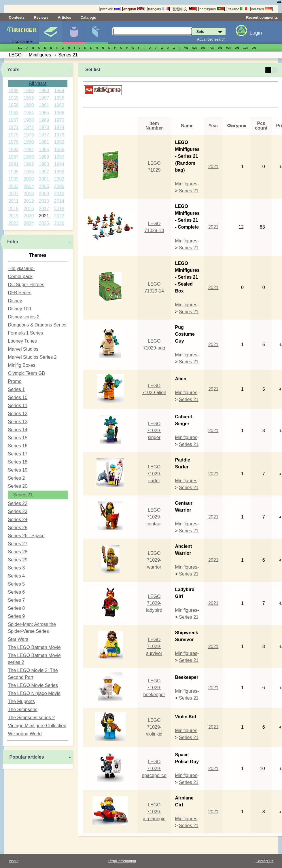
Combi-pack (20, 277)
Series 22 (18, 503)
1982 (59, 142)
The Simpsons (23, 710)
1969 (44, 120)
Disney (15, 301)
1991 (14, 164)
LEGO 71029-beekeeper (154, 688)
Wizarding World (25, 734)
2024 (29, 223)
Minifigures (74, 33)
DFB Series (20, 293)
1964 (29, 113)
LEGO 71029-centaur (154, 517)
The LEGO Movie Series (33, 685)
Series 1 (17, 389)
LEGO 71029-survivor (154, 646)
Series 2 (17, 478)
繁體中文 (184, 9)
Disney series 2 (24, 317)
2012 (29, 201)
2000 (29, 179)
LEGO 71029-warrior (154, 560)
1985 (44, 150)
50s (195, 48)
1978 (59, 135)
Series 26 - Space (26, 536)
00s (237, 48)
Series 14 (18, 430)
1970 (59, 120)
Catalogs (88, 17)
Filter (13, 242)
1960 (29, 105)
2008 (29, 194)
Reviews (41, 17)
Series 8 (17, 608)
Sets (51, 33)
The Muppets (21, 701)
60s (203, 48)
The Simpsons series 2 (32, 718)
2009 (44, 194)
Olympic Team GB (27, 373)
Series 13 (18, 422)
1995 (14, 172)
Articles (64, 17)
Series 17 (18, 454)
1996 (29, 172)
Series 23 (18, 511)
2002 (59, 179)
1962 (59, 105)
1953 (44, 91)
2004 (29, 186)
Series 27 (18, 544)
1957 (44, 98)
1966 (59, 113)
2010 (59, 194)
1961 (44, 105)
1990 (59, 157)
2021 (44, 216)
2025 (44, 223)
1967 (14, 120)
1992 (29, 164)
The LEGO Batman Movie (34, 647)
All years (38, 83)
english (134, 9)
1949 (14, 91)
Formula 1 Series (26, 333)
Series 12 (18, 414)
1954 (59, 91)
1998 (59, 172)
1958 (59, 98)
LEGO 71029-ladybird (154, 603)
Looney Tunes (23, 341)
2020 (29, 216)
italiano (237, 9)
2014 (59, 201)
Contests (17, 17)
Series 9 (17, 616)
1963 (14, 113)
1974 (59, 127)
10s (245, 48)
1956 (29, 98)
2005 (44, 186)
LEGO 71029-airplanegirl (154, 812)
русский (110, 9)
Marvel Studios (23, 349)
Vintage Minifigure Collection (37, 726)
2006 (59, 186)
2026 (59, 223)
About (14, 861)
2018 (59, 209)
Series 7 (17, 600)
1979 (14, 142)
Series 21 (23, 495)
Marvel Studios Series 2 (32, 357)
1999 (14, 179)
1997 (44, 172)
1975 (14, 135)
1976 (29, 135)
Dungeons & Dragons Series (37, 325)
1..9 (20, 48)
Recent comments (262, 17)
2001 (44, 179)
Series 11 (18, 405)
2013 (44, 201)
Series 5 (17, 584)
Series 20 (18, 486)
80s (220, 48)
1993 (44, 164)
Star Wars (18, 639)
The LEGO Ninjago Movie (34, 693)
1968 (29, 120)
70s (212, 48)
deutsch (262, 9)
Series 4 (17, 576)
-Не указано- (22, 268)
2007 (14, 194)
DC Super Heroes (26, 285)
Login (256, 33)
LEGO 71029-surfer (154, 474)
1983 (14, 150)
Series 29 (18, 560)
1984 (29, 150)
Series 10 (18, 397)
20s (254, 48)
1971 (14, 127)
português (211, 9)
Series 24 (18, 520)
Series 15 (18, 438)
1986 (59, 150)
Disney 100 (20, 309)
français (158, 9)
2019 (14, 216)
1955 (14, 98)
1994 (59, 164)
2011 (14, 201)
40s (186, 48)
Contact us (264, 861)
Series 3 (17, 568)
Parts (97, 33)
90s (229, 48)
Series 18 (18, 462)
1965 (44, 113)
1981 (44, 142)
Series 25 (18, 528)
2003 (14, 186)
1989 (44, 157)
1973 (44, 127)
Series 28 (18, 552)
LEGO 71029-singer (154, 431)
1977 (44, 135)
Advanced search (211, 39)
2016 (29, 209)
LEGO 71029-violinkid (154, 727)
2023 (14, 223)
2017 (44, 209)
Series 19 (18, 470)
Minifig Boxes (22, 365)
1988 (29, 157)
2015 (14, 209)
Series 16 (18, 446)
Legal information (122, 861)
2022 (59, 216)
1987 (14, 157)
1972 (29, 127)
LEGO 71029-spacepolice (154, 769)
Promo (15, 381)
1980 (29, 142)
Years (13, 70)
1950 (29, 91)
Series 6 (17, 592)
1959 (14, 105)
